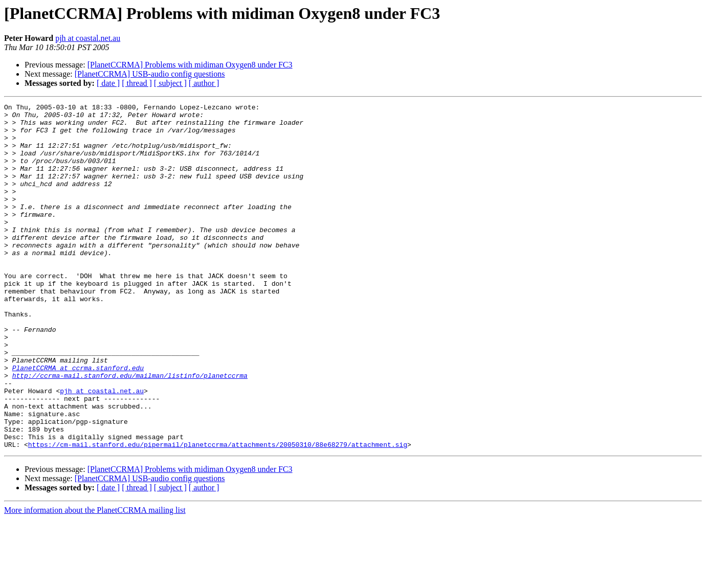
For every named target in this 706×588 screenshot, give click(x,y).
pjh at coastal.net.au (88, 38)
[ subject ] (170, 83)
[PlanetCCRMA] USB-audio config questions (150, 74)
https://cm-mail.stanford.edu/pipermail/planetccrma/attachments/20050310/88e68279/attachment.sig (218, 513)
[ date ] (108, 83)
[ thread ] (137, 83)
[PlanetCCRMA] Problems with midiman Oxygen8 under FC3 (190, 65)
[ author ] (204, 83)
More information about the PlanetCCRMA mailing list (95, 579)
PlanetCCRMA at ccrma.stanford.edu (78, 421)
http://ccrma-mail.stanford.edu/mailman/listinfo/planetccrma (130, 431)
